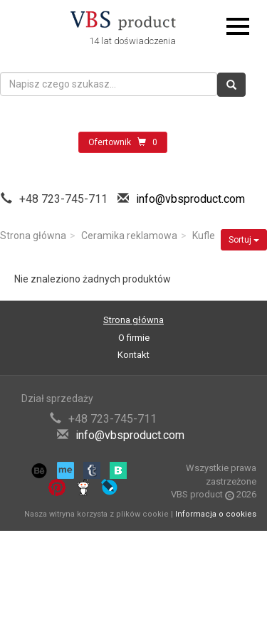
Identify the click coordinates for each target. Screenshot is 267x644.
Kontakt (133, 355)
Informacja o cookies (216, 514)
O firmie (134, 338)
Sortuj (244, 240)
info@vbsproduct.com (190, 199)
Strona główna (33, 236)
